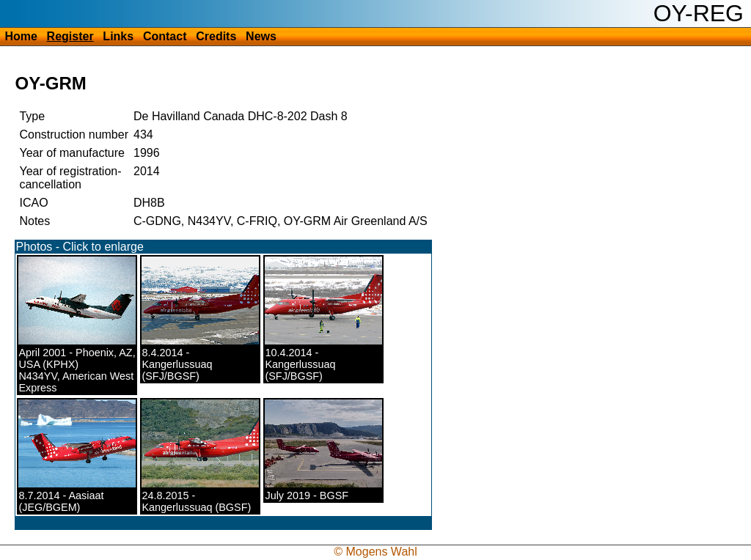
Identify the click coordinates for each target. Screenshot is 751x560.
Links (118, 36)
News (261, 36)
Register (70, 36)
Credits (216, 36)
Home (21, 36)
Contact (165, 36)
